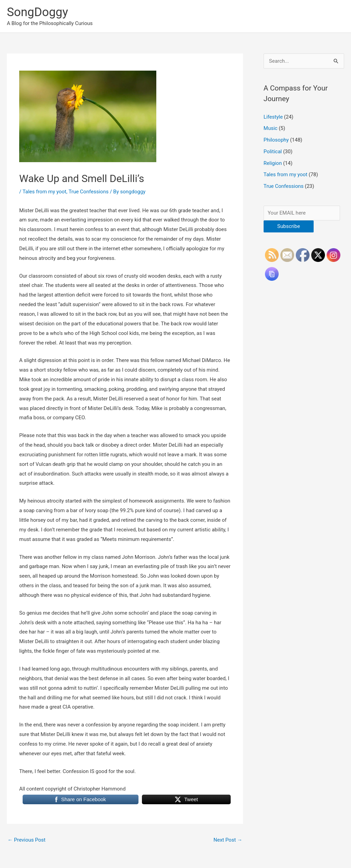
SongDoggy (38, 12)
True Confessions (89, 192)
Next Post (228, 840)
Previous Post (27, 840)
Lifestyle (273, 117)
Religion (273, 163)
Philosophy (276, 140)
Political (273, 152)
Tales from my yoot (45, 192)
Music (271, 128)
